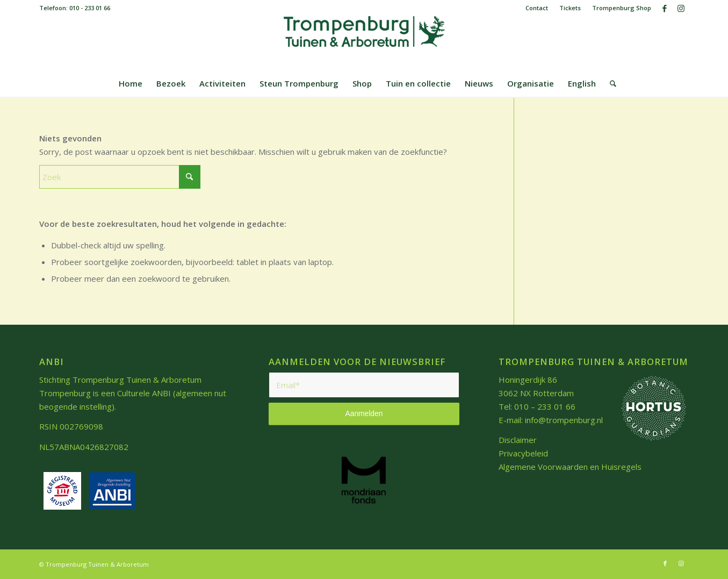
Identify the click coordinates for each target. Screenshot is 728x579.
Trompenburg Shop (622, 8)
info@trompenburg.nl (564, 420)
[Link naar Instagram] (681, 8)
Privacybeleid (523, 453)
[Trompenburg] (364, 43)
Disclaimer (518, 440)
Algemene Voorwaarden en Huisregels (570, 467)
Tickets (570, 8)
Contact (537, 8)
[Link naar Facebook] (665, 8)
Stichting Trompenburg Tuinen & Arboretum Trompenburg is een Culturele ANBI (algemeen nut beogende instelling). (133, 393)
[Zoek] (610, 83)
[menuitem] (537, 8)
